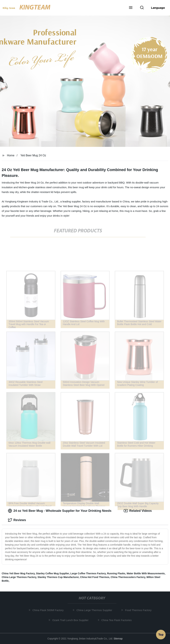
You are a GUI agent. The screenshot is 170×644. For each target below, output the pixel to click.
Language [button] (158, 8)
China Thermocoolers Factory (128, 577)
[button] (131, 8)
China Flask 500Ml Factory (49, 610)
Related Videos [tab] (138, 511)
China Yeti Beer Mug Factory (18, 573)
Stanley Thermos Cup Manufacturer (58, 577)
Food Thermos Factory (139, 610)
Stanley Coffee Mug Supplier (53, 573)
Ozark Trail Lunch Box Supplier (71, 620)
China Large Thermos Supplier (95, 610)
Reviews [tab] (17, 520)
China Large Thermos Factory (19, 577)
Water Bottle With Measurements (146, 573)
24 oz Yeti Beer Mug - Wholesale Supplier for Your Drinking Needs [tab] (60, 511)
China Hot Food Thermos (95, 577)
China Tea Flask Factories (117, 620)
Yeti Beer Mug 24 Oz (33, 155)
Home (11, 155)
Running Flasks (116, 573)
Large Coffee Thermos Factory (88, 573)
